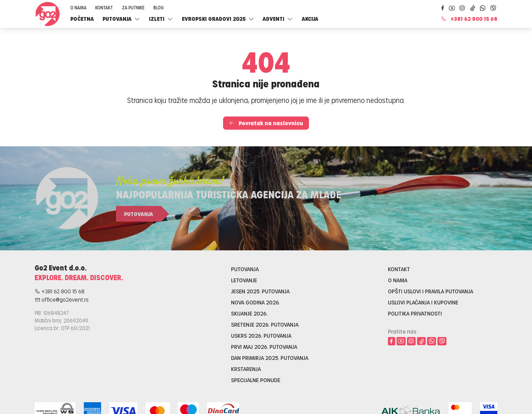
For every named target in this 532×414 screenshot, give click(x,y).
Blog (159, 7)
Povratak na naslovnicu (266, 123)
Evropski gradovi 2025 (218, 19)
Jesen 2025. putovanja (260, 291)
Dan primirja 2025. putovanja (270, 358)
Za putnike (133, 7)
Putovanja (121, 19)
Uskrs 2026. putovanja (261, 335)
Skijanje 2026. (249, 313)
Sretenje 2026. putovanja (265, 324)
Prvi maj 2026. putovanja (264, 347)
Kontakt (104, 7)
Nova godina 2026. (255, 302)
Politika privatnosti (415, 313)
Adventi (278, 19)
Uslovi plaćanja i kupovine (423, 302)
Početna (82, 19)
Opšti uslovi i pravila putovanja (431, 291)
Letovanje (244, 280)
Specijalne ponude (256, 380)
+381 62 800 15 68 (469, 19)
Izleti (161, 19)
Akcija (310, 19)
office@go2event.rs (62, 299)
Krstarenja (246, 369)
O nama (78, 7)
